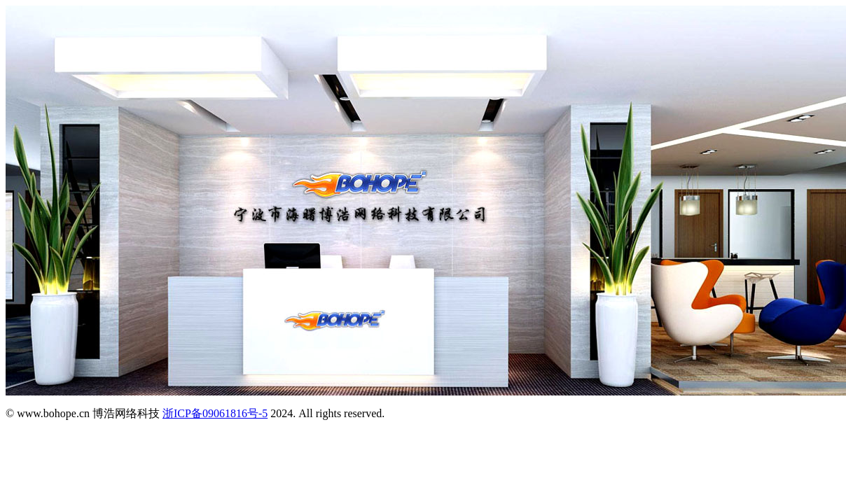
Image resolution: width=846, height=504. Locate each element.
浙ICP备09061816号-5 (215, 413)
